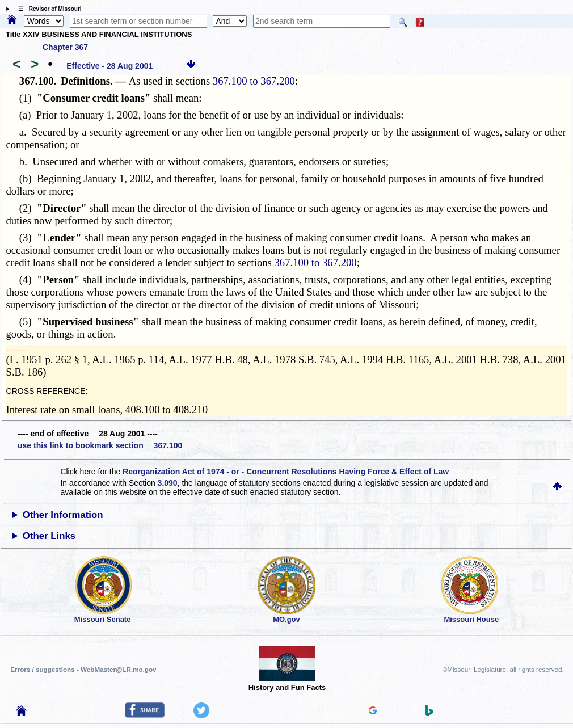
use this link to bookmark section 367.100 (100, 445)
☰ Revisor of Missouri (47, 9)
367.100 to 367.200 (254, 81)
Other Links (49, 536)
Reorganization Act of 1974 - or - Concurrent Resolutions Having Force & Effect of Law (286, 472)
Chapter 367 (65, 47)
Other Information (63, 515)
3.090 (168, 483)
